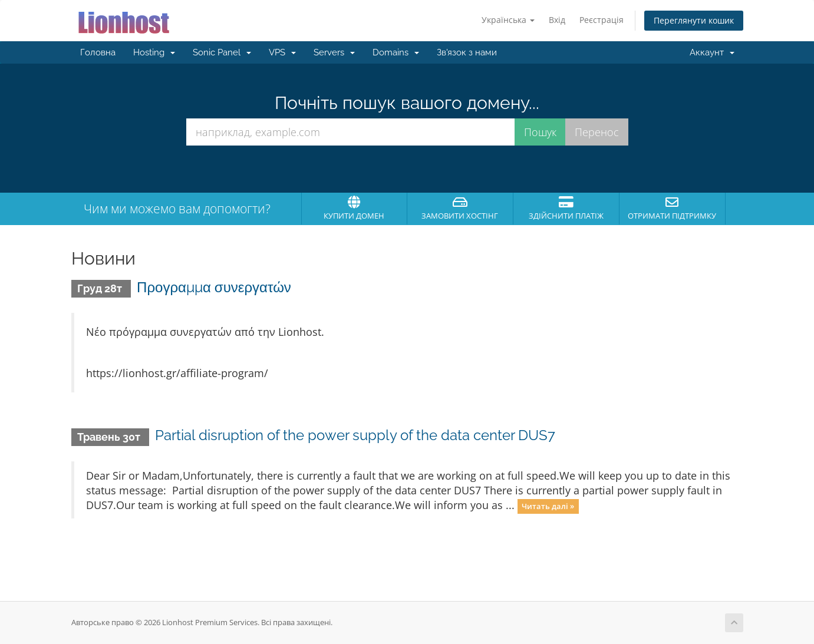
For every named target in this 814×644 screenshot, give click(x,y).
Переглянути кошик (694, 20)
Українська (508, 20)
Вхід (557, 20)
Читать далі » (548, 506)
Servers (334, 52)
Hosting (154, 52)
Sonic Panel (222, 52)
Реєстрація (602, 20)
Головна (98, 52)
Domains (396, 52)
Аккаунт (712, 52)
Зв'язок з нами (467, 52)
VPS (282, 52)
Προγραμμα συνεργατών (214, 287)
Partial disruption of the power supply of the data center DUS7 (355, 435)
